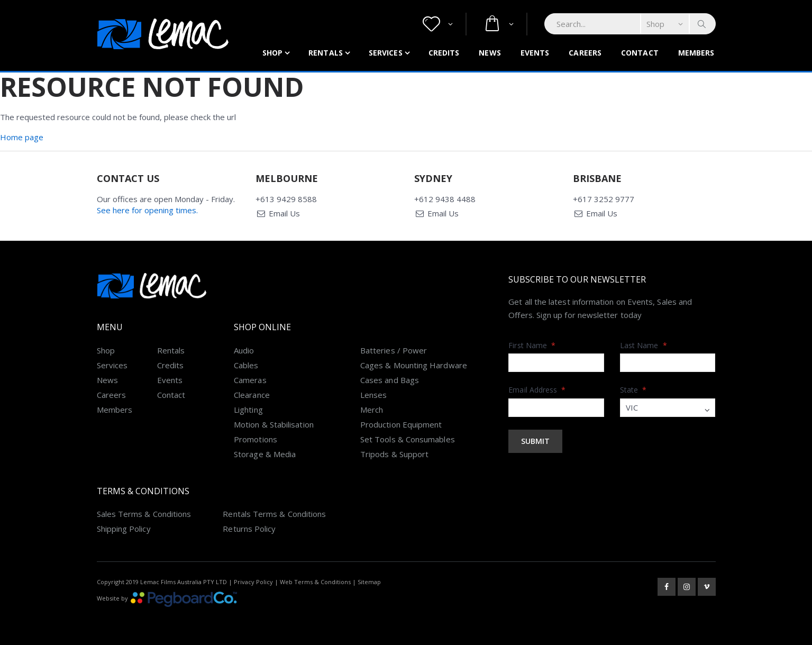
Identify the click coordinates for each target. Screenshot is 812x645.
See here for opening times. (147, 210)
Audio (244, 350)
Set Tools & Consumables (408, 439)
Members (696, 53)
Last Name (644, 345)
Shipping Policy (124, 529)
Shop (272, 53)
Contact (640, 53)
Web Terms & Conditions (315, 582)
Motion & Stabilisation (274, 424)
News (490, 53)
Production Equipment (401, 424)
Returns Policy (249, 529)
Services (386, 53)
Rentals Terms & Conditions (274, 514)
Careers (585, 53)
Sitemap (369, 582)
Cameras (250, 380)
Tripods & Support (394, 454)
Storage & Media (265, 454)
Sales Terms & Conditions (144, 514)
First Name (532, 345)
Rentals (326, 53)
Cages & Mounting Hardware (414, 365)
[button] (438, 24)
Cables (246, 365)
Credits (444, 53)
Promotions (256, 439)
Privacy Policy (253, 582)
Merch (372, 410)
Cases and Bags (390, 380)
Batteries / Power (394, 350)
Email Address (537, 390)
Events (535, 53)
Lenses (373, 395)
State (633, 390)
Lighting (248, 410)
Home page (22, 137)
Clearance (252, 395)
